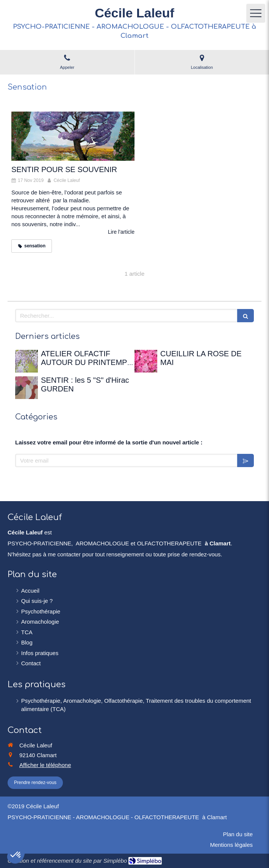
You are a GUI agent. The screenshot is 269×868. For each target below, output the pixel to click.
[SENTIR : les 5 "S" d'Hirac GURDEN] (27, 388)
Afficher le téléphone (45, 765)
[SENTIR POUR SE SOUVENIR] (73, 136)
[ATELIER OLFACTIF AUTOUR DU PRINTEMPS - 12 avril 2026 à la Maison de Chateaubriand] (27, 361)
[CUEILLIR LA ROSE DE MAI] (146, 361)
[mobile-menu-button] (256, 13)
